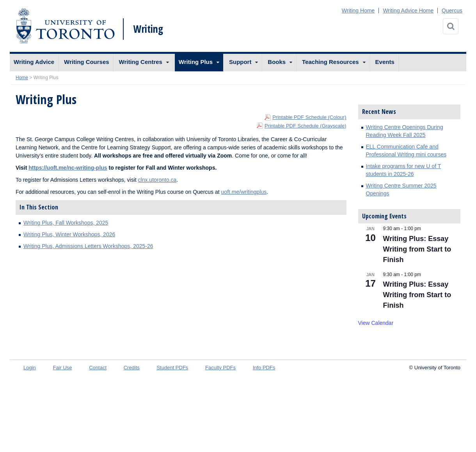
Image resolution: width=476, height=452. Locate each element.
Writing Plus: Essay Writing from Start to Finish (417, 249)
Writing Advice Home (408, 11)
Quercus (452, 11)
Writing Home (358, 11)
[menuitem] (34, 63)
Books (277, 62)
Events (385, 62)
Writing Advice (34, 62)
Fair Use (62, 368)
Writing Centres (141, 62)
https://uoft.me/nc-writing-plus (68, 168)
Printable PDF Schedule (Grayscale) (305, 126)
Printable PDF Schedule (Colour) (309, 117)
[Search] (451, 26)
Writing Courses (87, 62)
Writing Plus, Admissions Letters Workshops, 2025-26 (88, 246)
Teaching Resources (330, 62)
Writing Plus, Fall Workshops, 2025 (66, 223)
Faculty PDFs (220, 368)
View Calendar (376, 323)
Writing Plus (196, 62)
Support (240, 62)
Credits (132, 368)
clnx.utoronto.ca (157, 180)
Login (30, 368)
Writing (148, 29)
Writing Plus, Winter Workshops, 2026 (69, 234)
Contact (98, 368)
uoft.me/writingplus (244, 192)
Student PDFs (172, 368)
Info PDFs (264, 368)
